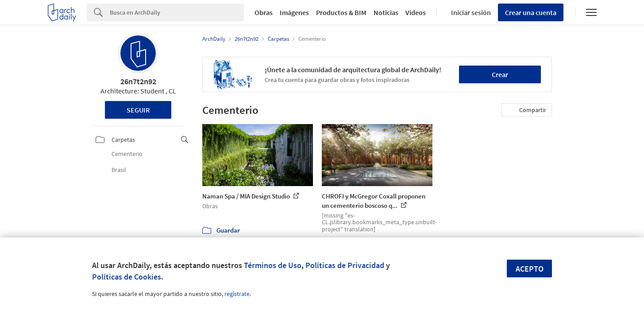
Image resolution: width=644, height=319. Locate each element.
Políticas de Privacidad (345, 265)
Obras (264, 12)
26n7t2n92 (138, 81)
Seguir (138, 110)
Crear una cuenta (531, 12)
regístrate (237, 294)
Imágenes (294, 12)
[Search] (177, 12)
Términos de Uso (273, 265)
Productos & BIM (341, 12)
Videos (416, 12)
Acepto (530, 269)
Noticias (386, 12)
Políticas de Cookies (127, 277)
